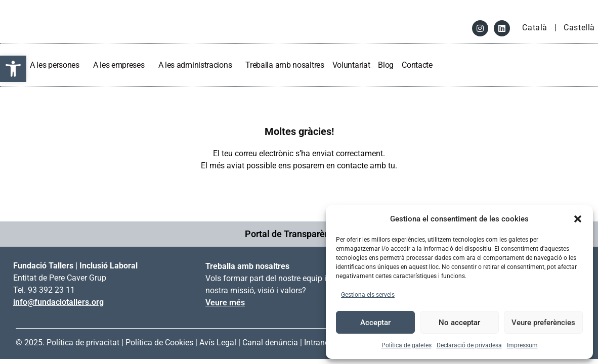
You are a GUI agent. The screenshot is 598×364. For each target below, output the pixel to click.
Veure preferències (543, 323)
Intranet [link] (318, 343)
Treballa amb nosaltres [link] (285, 65)
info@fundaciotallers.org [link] (58, 302)
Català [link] (536, 28)
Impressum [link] (522, 345)
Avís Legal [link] (218, 343)
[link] (13, 69)
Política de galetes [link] (407, 345)
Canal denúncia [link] (270, 343)
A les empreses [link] (122, 65)
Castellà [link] (579, 28)
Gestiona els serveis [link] (368, 295)
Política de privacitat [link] (83, 343)
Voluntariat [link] (351, 65)
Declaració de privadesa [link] (469, 345)
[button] (578, 219)
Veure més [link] (225, 303)
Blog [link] (386, 65)
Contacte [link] (417, 65)
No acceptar (459, 323)
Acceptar (375, 323)
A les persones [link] (57, 65)
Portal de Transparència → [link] (299, 234)
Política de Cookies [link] (159, 343)
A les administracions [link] (198, 65)
